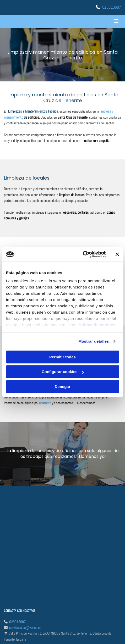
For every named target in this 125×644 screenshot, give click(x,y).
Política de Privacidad (18, 567)
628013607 (112, 7)
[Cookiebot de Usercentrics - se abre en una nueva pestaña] (83, 254)
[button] (102, 21)
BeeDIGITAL (113, 615)
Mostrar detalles (94, 341)
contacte (45, 403)
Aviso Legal (12, 562)
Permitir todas (63, 357)
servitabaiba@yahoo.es (25, 524)
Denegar (62, 387)
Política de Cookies (17, 573)
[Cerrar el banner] (117, 254)
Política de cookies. (97, 325)
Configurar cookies (63, 372)
